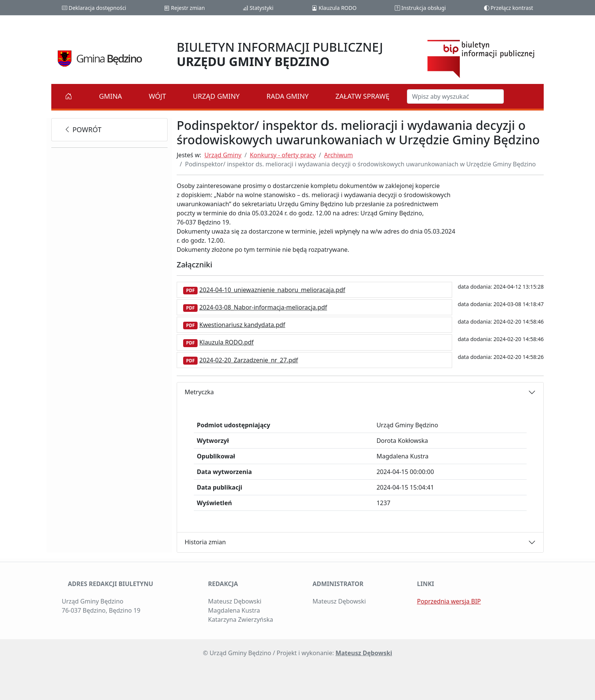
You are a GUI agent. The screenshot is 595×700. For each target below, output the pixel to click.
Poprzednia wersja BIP (449, 601)
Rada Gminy (287, 96)
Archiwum (339, 155)
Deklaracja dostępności (94, 8)
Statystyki (258, 8)
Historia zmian (205, 542)
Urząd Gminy (216, 96)
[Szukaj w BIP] (455, 96)
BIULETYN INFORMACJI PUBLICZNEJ (280, 54)
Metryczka (199, 392)
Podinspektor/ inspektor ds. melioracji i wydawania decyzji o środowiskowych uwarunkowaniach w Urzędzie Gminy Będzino (360, 164)
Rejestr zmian (184, 8)
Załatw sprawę (362, 96)
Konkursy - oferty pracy (283, 155)
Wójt (158, 96)
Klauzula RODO (334, 8)
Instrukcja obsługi (420, 8)
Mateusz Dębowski (364, 653)
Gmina (110, 96)
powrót (83, 130)
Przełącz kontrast (509, 8)
